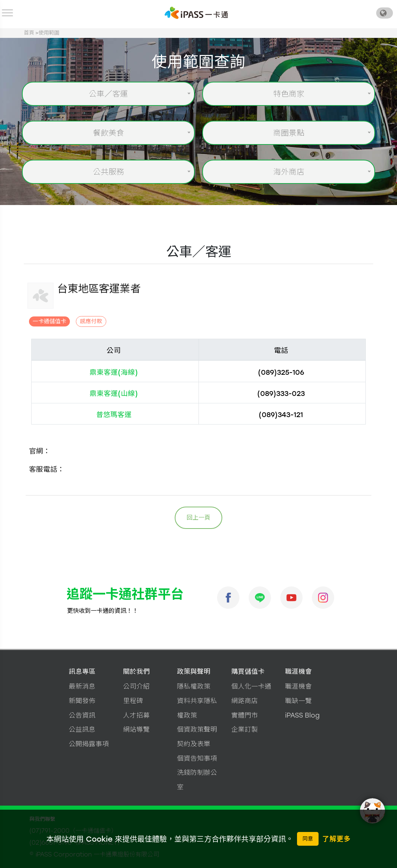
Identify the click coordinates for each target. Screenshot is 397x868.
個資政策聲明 (197, 729)
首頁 (29, 33)
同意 (308, 839)
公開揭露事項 (89, 744)
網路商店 (245, 701)
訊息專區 (82, 671)
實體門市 (245, 715)
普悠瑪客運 (114, 415)
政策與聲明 (194, 671)
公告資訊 (82, 715)
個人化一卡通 (251, 686)
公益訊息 (82, 729)
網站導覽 (136, 729)
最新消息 (82, 686)
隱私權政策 (194, 686)
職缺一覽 (298, 701)
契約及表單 (194, 744)
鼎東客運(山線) (114, 394)
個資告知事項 (197, 758)
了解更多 (336, 839)
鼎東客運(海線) (114, 372)
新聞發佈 (82, 701)
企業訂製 (245, 729)
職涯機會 (298, 671)
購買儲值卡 (248, 671)
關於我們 (136, 671)
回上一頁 (198, 518)
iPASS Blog (302, 715)
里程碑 (133, 701)
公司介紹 (136, 686)
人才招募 (136, 715)
